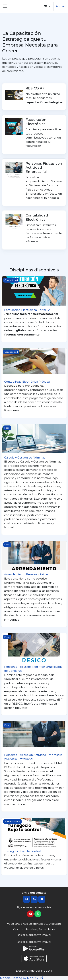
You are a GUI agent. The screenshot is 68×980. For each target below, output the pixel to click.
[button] (47, 6)
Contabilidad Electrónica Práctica (27, 382)
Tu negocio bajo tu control (22, 851)
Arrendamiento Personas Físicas (26, 574)
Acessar (61, 6)
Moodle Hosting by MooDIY (22, 978)
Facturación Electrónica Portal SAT (28, 310)
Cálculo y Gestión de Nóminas (25, 458)
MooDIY (47, 971)
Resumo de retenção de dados (34, 929)
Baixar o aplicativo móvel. (34, 935)
